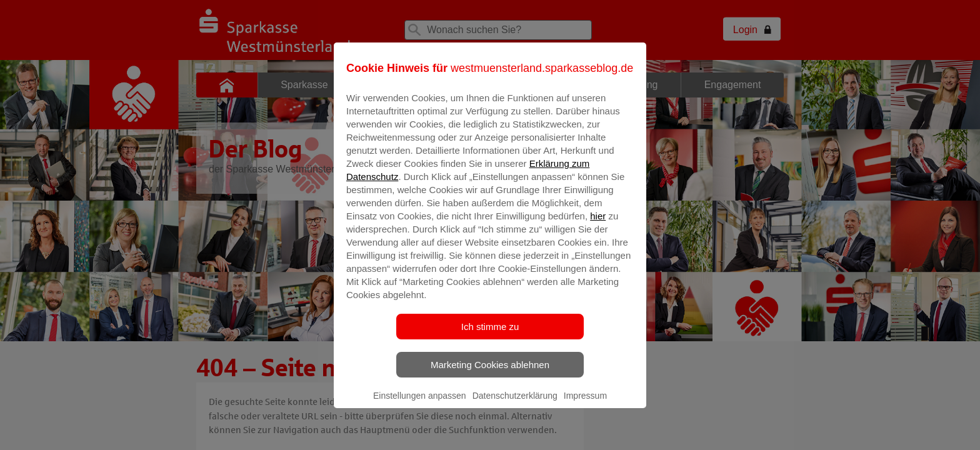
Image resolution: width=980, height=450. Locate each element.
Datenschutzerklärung (515, 404)
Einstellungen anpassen (420, 404)
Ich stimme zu (490, 335)
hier (598, 225)
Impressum (585, 404)
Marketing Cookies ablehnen (490, 373)
